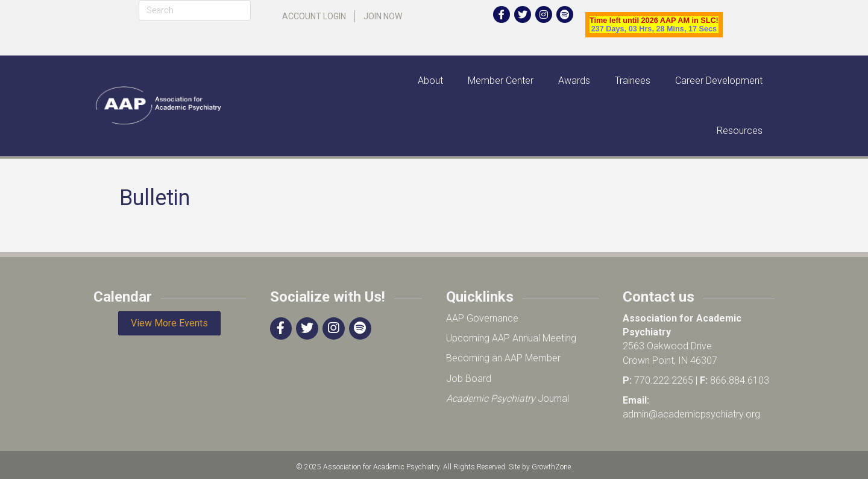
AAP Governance (482, 318)
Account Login (314, 16)
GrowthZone (551, 467)
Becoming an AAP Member (503, 358)
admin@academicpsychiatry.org (691, 414)
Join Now (383, 16)
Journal (508, 398)
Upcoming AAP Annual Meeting (511, 338)
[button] (169, 323)
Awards (574, 81)
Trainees (633, 81)
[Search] (195, 10)
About (430, 81)
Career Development (719, 81)
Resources (740, 131)
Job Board (469, 379)
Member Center (501, 81)
